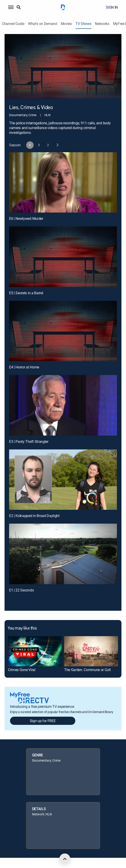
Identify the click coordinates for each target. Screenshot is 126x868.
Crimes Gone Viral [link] (22, 670)
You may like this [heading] (22, 628)
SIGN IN (112, 7)
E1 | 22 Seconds (21, 590)
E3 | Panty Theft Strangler (29, 441)
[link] (35, 651)
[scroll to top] (65, 859)
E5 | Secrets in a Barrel (26, 293)
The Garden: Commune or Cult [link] (87, 670)
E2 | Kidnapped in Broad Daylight (34, 516)
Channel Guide (13, 24)
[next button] (57, 145)
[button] (11, 7)
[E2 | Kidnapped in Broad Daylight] (63, 480)
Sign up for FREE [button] (43, 721)
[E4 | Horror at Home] (63, 331)
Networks (102, 24)
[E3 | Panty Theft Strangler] (63, 405)
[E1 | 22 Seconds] (63, 554)
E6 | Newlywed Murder (26, 218)
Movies (66, 24)
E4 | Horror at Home (24, 367)
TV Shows (83, 24)
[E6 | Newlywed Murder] (63, 183)
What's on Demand (43, 24)
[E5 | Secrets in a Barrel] (63, 257)
